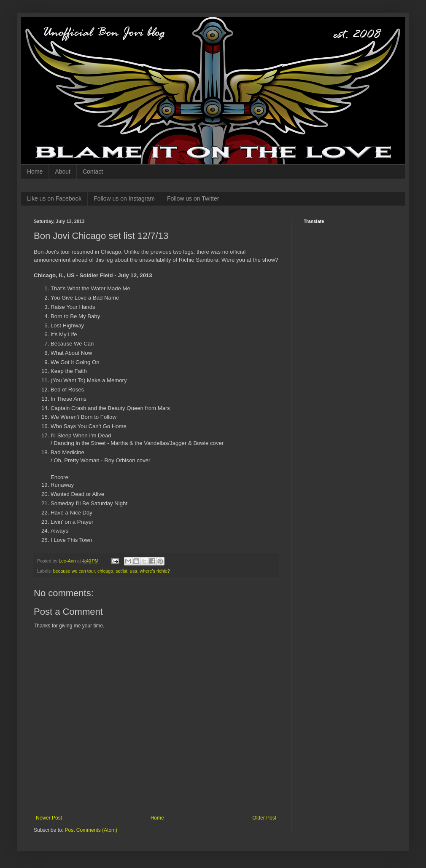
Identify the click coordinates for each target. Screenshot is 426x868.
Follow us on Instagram (124, 198)
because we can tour (74, 571)
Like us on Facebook (54, 198)
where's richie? (155, 571)
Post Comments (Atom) (91, 830)
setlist (121, 571)
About (63, 171)
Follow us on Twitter (193, 198)
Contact (93, 171)
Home (35, 171)
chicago (105, 571)
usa (133, 571)
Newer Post (49, 818)
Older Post (264, 818)
